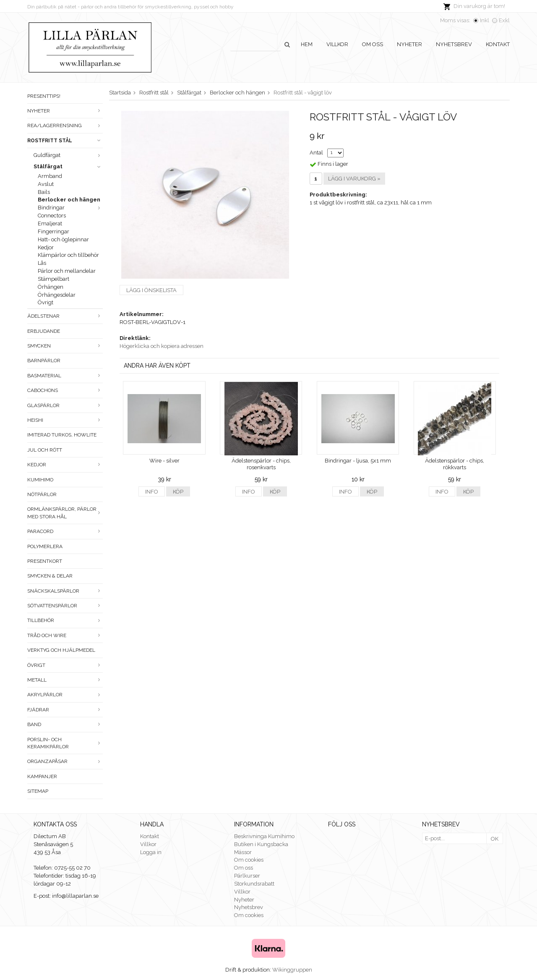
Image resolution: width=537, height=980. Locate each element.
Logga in (151, 852)
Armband (50, 176)
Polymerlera (45, 546)
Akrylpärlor (65, 695)
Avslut (46, 184)
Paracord (65, 531)
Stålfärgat (68, 166)
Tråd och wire (65, 635)
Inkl (485, 20)
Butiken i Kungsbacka (261, 844)
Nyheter (409, 44)
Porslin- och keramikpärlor (65, 743)
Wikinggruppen (292, 970)
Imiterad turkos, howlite (62, 435)
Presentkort (45, 561)
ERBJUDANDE (44, 331)
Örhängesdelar (57, 295)
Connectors (52, 216)
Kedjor (46, 247)
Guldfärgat (68, 155)
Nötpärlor (42, 494)
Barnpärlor (44, 361)
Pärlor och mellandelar (67, 271)
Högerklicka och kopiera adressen (162, 346)
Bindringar (70, 208)
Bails (44, 192)
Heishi (65, 420)
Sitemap (38, 791)
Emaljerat (50, 223)
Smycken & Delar (50, 576)
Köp (178, 492)
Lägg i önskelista (151, 290)
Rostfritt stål (65, 141)
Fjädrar (65, 710)
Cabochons (65, 390)
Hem (307, 44)
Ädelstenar (65, 316)
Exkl (504, 20)
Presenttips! (44, 96)
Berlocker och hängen (69, 200)
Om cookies (249, 860)
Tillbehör (65, 620)
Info (152, 492)
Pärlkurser (247, 876)
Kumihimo (40, 480)
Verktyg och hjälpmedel (61, 650)
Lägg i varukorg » (354, 179)
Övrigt (46, 302)
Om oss (373, 44)
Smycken (65, 346)
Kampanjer (42, 776)
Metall (65, 680)
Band (65, 724)
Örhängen (51, 287)
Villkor (337, 44)
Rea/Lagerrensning (65, 125)
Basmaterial (65, 376)
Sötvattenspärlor (65, 606)
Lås (42, 263)
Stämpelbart (53, 279)
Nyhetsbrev (454, 44)
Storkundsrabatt (254, 884)
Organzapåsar (65, 761)
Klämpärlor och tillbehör (68, 255)
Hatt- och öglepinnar (63, 239)
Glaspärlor (65, 405)
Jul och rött (45, 450)
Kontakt (498, 44)
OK (495, 839)
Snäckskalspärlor (65, 591)
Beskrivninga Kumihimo (264, 836)
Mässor (243, 852)
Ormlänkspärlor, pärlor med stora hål (65, 513)
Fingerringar (53, 231)
